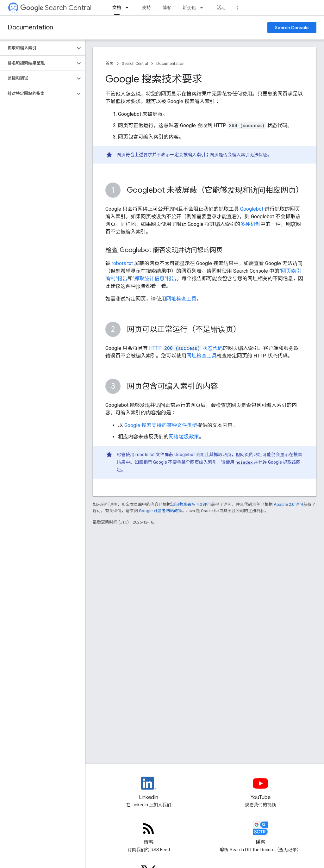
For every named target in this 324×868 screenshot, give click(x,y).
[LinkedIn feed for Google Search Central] (149, 789)
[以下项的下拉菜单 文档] (129, 8)
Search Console (292, 28)
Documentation (30, 27)
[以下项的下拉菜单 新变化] (203, 8)
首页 (109, 63)
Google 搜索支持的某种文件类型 (161, 425)
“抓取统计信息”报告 (155, 279)
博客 (167, 8)
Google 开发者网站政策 (161, 511)
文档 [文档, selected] (117, 8)
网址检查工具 (181, 299)
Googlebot (252, 209)
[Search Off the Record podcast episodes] (261, 834)
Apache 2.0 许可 (289, 504)
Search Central (56, 8)
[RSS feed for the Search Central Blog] (149, 834)
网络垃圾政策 (184, 437)
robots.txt (122, 263)
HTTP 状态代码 (186, 348)
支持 (146, 8)
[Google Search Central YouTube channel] (261, 789)
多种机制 (250, 224)
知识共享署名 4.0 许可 (191, 504)
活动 (221, 8)
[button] (37, 48)
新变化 (189, 8)
